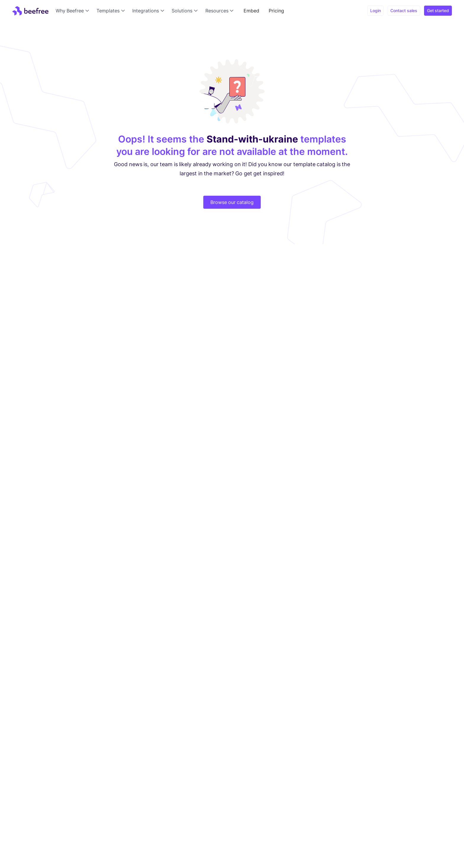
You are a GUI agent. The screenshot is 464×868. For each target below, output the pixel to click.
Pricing (276, 11)
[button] (74, 11)
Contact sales (404, 10)
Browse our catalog (232, 202)
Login (376, 10)
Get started (438, 10)
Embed (251, 11)
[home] (30, 11)
